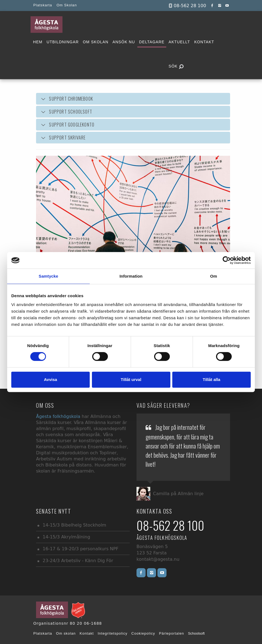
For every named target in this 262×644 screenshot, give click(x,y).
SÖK (176, 66)
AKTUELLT (179, 42)
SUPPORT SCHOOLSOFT (66, 112)
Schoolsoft (196, 633)
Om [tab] (213, 276)
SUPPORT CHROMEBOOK (67, 99)
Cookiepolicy (143, 633)
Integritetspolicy (113, 633)
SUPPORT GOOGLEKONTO (72, 125)
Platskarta (43, 5)
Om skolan (66, 633)
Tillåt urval (131, 379)
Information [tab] (131, 276)
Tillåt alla (212, 379)
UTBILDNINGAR (63, 42)
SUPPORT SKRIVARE (67, 138)
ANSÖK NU (124, 42)
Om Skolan (67, 5)
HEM (38, 42)
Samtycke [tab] (49, 276)
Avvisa (51, 379)
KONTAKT (204, 42)
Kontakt (87, 633)
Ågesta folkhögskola (59, 416)
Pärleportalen (172, 633)
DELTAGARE (152, 42)
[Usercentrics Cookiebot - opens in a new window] (227, 260)
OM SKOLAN (96, 42)
